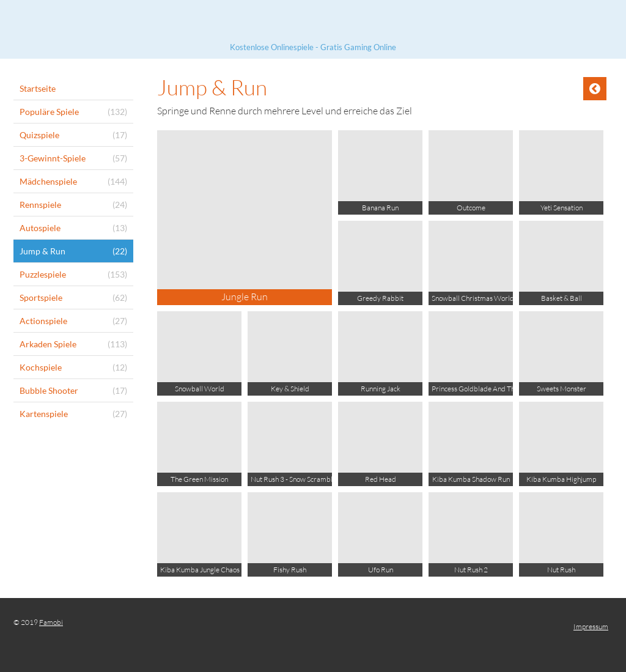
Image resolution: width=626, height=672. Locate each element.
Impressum (591, 626)
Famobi (51, 622)
